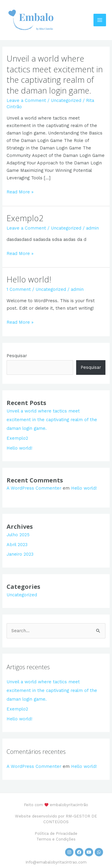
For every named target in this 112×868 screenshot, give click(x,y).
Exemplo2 (25, 218)
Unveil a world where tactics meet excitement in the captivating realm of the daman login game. (55, 74)
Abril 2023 (17, 545)
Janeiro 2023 (20, 554)
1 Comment (19, 289)
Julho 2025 (18, 535)
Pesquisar (17, 356)
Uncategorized (66, 100)
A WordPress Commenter (34, 488)
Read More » (20, 191)
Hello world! (29, 279)
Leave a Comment (26, 100)
